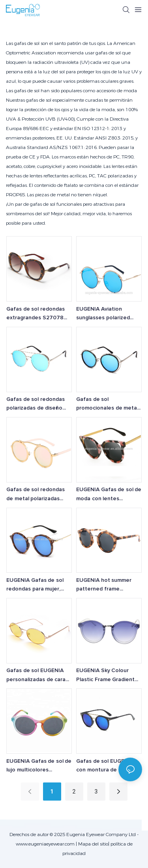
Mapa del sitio (93, 844)
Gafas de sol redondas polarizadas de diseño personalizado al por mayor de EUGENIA (36, 405)
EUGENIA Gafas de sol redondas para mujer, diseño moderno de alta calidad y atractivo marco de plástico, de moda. (38, 586)
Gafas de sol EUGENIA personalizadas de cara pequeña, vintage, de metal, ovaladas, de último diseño (36, 676)
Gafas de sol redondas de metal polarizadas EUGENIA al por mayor (36, 495)
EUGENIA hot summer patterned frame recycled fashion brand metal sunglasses (105, 586)
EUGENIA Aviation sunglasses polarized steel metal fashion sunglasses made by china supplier (103, 314)
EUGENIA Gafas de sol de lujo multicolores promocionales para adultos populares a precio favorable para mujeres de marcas (39, 766)
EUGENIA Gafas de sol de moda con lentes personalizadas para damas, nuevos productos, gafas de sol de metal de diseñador (109, 495)
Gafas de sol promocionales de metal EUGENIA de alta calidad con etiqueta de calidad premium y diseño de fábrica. (107, 405)
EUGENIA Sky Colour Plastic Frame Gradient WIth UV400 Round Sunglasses (105, 676)
